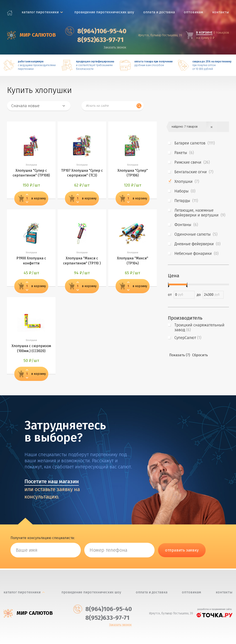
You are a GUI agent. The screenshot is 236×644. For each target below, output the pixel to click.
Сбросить (200, 355)
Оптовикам (194, 12)
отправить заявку (182, 552)
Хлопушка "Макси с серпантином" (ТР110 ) (82, 262)
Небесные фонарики (196, 253)
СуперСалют (188, 338)
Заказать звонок (116, 47)
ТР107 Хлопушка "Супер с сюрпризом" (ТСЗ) (82, 174)
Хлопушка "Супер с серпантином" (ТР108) (31, 174)
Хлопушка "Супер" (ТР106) (133, 174)
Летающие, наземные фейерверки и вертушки (200, 213)
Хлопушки (187, 182)
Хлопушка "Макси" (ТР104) (133, 262)
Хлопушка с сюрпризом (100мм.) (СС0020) (31, 350)
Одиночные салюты (196, 234)
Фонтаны (186, 225)
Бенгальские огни (194, 172)
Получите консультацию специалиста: (43, 539)
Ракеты (184, 153)
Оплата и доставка (159, 12)
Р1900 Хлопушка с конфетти (31, 262)
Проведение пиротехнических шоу (105, 12)
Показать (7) (180, 355)
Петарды (186, 201)
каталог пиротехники (40, 12)
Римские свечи (192, 162)
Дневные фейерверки (197, 244)
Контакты (221, 12)
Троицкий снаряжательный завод (199, 327)
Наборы (185, 191)
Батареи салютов (195, 143)
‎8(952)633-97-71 (95, 40)
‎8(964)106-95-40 (96, 31)
